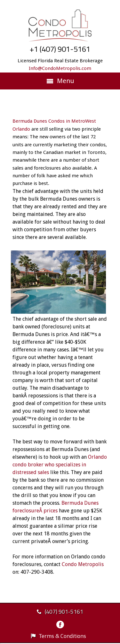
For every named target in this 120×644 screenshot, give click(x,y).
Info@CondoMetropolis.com (60, 68)
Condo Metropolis (83, 564)
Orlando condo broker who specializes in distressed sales (60, 465)
